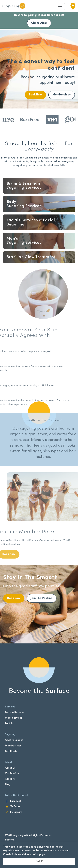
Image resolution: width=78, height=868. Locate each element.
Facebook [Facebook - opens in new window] (13, 801)
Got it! (39, 861)
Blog (8, 785)
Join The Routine (42, 598)
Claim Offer (39, 23)
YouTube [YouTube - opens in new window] (12, 807)
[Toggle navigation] (60, 6)
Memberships (62, 95)
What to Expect (14, 740)
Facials (39, 258)
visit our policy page (34, 854)
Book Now (35, 95)
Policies (9, 840)
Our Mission (12, 773)
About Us (10, 768)
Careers (10, 779)
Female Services (15, 712)
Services (39, 186)
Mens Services (14, 718)
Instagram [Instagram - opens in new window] (13, 812)
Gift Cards (11, 751)
